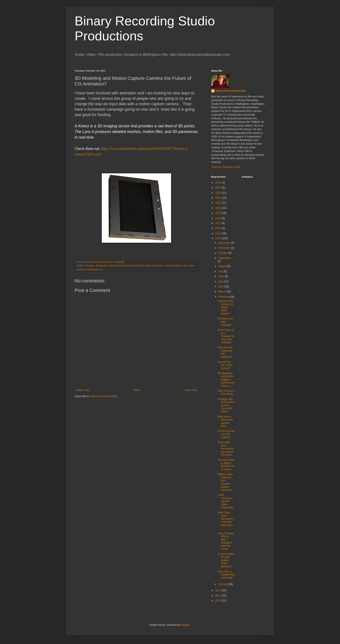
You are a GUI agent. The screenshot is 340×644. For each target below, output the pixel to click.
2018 (219, 218)
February (224, 297)
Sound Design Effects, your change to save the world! (226, 541)
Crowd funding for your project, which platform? (226, 560)
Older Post (191, 390)
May (221, 282)
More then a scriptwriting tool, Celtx (226, 575)
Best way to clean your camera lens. (225, 421)
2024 (219, 188)
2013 (219, 238)
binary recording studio (139, 265)
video (185, 265)
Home (137, 390)
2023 (219, 193)
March (222, 292)
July (221, 271)
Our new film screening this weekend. (225, 352)
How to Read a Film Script (226, 392)
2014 (219, 233)
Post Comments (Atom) (104, 396)
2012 (219, 590)
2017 (219, 223)
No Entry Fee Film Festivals (225, 322)
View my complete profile (226, 167)
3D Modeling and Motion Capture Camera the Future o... (226, 380)
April (221, 287)
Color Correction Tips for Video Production (226, 501)
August (223, 266)
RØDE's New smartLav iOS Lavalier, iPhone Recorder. (225, 482)
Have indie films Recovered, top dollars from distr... (226, 449)
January (223, 584)
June (221, 276)
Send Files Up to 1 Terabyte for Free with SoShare (226, 336)
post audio (158, 265)
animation (90, 265)
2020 (219, 208)
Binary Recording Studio (231, 91)
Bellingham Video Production (111, 265)
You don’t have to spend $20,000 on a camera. (226, 465)
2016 (219, 228)
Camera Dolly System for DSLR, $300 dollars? (226, 307)
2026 (219, 183)
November (225, 248)
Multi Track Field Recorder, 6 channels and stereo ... (226, 520)
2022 (219, 198)
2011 (219, 596)
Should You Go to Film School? (225, 365)
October (223, 253)
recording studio (173, 265)
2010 (219, 601)
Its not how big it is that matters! (226, 434)
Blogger (186, 625)
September (225, 258)
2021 (219, 203)
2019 (219, 213)
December (225, 243)
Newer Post (82, 390)
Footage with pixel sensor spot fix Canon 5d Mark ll (226, 405)
